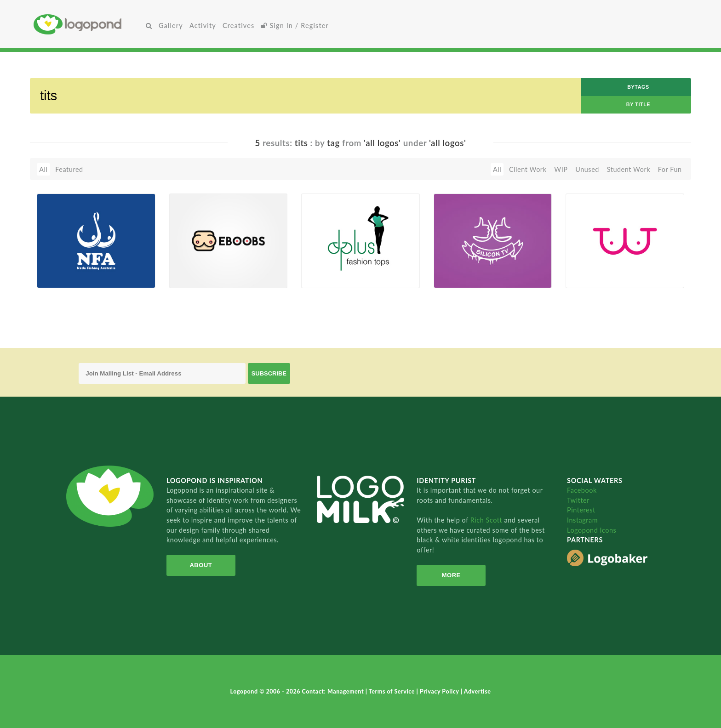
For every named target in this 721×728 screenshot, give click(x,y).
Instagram (582, 520)
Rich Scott (487, 520)
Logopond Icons (592, 530)
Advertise (478, 691)
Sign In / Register (295, 26)
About (201, 565)
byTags (638, 87)
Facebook (582, 490)
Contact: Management (334, 691)
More (451, 575)
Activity (203, 26)
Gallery (171, 26)
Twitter (578, 500)
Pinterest (581, 510)
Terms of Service (393, 691)
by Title (638, 104)
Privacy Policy (440, 691)
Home (88, 24)
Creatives (238, 26)
